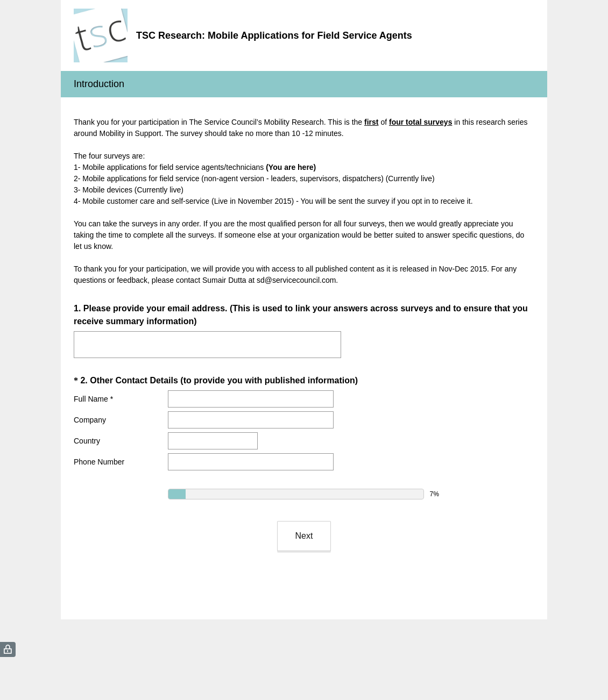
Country (87, 441)
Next (304, 536)
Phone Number (99, 462)
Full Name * (93, 399)
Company (90, 420)
